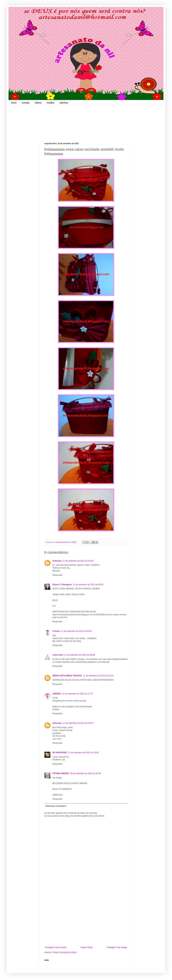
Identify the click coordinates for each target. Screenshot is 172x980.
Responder (57, 575)
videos (38, 103)
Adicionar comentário (56, 806)
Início (14, 103)
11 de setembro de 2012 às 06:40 (88, 585)
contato (26, 103)
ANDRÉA (57, 694)
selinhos (64, 103)
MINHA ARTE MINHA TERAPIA (67, 676)
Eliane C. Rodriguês (62, 585)
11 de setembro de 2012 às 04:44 (78, 561)
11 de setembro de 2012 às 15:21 (98, 676)
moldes (50, 103)
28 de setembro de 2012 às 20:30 (85, 773)
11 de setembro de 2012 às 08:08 (79, 655)
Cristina (56, 631)
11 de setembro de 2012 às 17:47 (77, 694)
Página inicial (87, 947)
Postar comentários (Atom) (64, 952)
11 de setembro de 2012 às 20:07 (78, 723)
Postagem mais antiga (117, 947)
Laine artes (58, 655)
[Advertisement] (86, 918)
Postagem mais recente (56, 947)
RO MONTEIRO (60, 753)
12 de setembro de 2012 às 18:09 (83, 753)
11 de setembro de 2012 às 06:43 (76, 631)
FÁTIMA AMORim (61, 773)
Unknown (57, 561)
